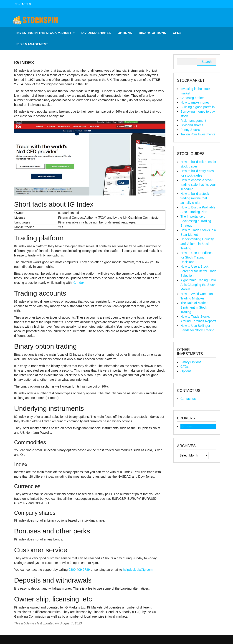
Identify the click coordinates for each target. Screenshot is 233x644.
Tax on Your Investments (198, 134)
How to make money (195, 102)
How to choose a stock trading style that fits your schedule (198, 185)
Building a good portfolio (198, 107)
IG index (79, 283)
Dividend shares (96, 33)
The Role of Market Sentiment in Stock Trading (194, 307)
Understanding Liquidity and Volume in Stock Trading (197, 244)
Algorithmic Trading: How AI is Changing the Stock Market (198, 285)
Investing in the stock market (46, 33)
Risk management (32, 44)
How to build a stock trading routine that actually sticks (195, 198)
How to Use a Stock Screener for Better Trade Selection (198, 271)
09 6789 (84, 570)
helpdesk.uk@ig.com (138, 570)
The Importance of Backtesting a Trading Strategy (196, 221)
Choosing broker (192, 98)
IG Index (186, 426)
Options (125, 33)
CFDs (177, 33)
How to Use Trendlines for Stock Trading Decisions (196, 257)
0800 (72, 570)
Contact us (23, 4)
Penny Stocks (190, 130)
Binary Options (152, 33)
